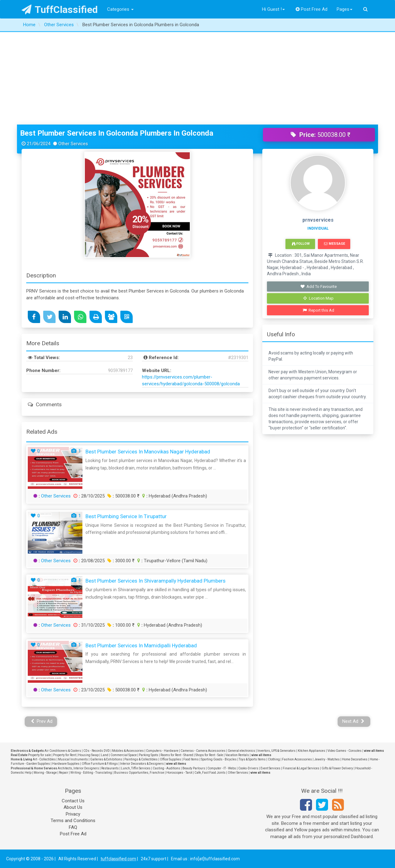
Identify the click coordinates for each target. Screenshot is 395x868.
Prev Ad (42, 721)
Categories (120, 9)
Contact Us (73, 801)
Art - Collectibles (44, 759)
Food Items (191, 759)
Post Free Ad (312, 9)
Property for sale (39, 755)
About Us (73, 807)
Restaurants (110, 768)
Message (334, 244)
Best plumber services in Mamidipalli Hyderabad (141, 645)
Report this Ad (319, 310)
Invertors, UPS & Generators (276, 751)
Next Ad (353, 721)
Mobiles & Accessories (128, 751)
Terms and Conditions (73, 821)
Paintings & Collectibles (141, 759)
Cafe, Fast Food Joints (210, 773)
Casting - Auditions (166, 768)
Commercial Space (124, 755)
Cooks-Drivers (248, 768)
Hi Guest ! (273, 9)
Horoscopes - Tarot (179, 773)
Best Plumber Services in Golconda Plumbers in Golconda (117, 133)
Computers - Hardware (162, 751)
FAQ (73, 827)
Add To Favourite (319, 287)
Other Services (56, 496)
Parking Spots (149, 755)
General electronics (241, 751)
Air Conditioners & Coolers (63, 751)
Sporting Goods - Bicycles (219, 759)
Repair (64, 773)
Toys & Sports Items (252, 759)
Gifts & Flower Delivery (337, 768)
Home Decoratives (355, 759)
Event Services (270, 768)
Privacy (73, 814)
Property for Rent (64, 755)
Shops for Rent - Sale (209, 755)
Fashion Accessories (297, 759)
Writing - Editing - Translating (91, 773)
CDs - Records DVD (97, 751)
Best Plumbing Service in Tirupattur (126, 516)
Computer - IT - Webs (222, 768)
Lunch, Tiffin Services (136, 768)
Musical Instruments (73, 759)
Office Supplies (170, 759)
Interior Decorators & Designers (142, 764)
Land (105, 755)
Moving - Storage (45, 773)
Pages (345, 9)
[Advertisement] (197, 78)
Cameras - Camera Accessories (203, 751)
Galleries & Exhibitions (106, 759)
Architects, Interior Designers (78, 768)
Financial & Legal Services (301, 768)
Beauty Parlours (194, 768)
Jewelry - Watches (327, 759)
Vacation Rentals (237, 755)
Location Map (318, 298)
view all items (374, 751)
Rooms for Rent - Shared (177, 755)
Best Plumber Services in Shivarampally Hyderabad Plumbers (156, 581)
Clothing (274, 759)
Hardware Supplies (66, 764)
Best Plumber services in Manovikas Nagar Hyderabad (148, 452)
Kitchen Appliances (312, 751)
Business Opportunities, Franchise (139, 773)
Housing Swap (88, 755)
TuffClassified (60, 10)
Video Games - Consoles (345, 751)
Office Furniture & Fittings (100, 764)
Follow (301, 244)
